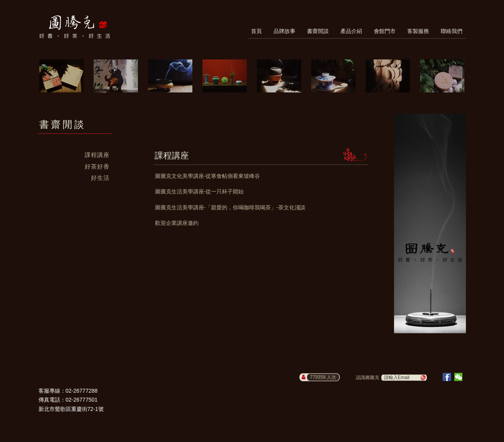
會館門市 (385, 31)
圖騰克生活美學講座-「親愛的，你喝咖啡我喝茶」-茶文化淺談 (230, 207)
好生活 (100, 178)
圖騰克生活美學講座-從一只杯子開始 (200, 191)
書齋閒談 (318, 31)
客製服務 (418, 31)
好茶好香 (97, 166)
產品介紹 (351, 31)
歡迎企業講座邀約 (177, 223)
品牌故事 (284, 31)
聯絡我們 (452, 31)
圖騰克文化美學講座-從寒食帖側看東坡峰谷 (208, 176)
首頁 (256, 31)
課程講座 (97, 155)
